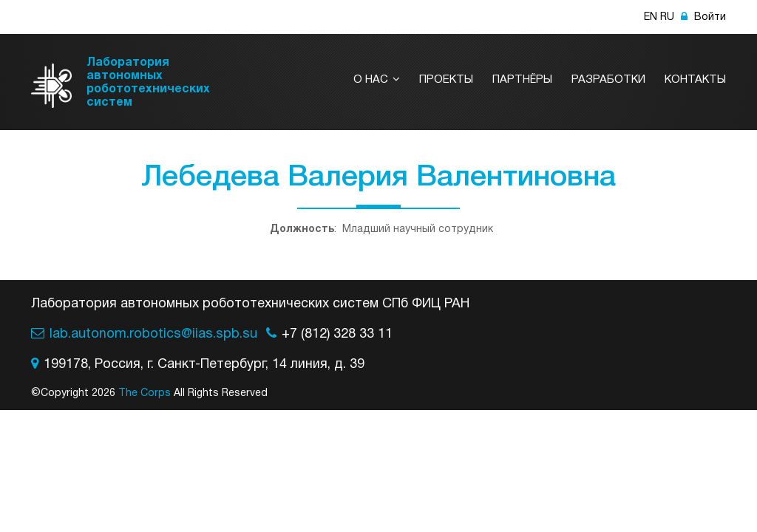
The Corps (145, 393)
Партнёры (522, 80)
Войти (703, 17)
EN (651, 17)
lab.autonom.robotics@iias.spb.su (153, 334)
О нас (377, 80)
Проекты (446, 80)
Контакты (695, 80)
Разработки (608, 80)
